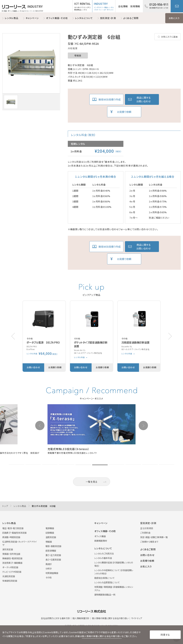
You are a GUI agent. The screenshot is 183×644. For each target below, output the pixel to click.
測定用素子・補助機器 (12, 563)
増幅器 (78, 55)
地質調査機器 (52, 573)
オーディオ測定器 (10, 567)
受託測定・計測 (108, 18)
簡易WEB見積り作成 (110, 99)
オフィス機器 (100, 536)
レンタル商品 (12, 18)
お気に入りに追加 (169, 37)
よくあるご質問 (131, 18)
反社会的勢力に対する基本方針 (55, 618)
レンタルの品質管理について (107, 582)
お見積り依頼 (124, 112)
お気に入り (174, 18)
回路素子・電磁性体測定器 (14, 533)
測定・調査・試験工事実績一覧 (154, 537)
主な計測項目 (147, 528)
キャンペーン (32, 18)
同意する (165, 635)
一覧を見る (92, 482)
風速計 (49, 564)
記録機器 (50, 533)
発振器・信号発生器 (11, 554)
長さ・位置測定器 (53, 560)
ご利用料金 (145, 533)
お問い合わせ (177, 6)
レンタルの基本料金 (103, 558)
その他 (49, 577)
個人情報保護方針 (81, 618)
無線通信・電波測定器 (12, 558)
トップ (5, 506)
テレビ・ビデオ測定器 (12, 572)
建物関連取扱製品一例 (105, 595)
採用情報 (135, 6)
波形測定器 (8, 549)
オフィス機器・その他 (57, 18)
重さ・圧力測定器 (53, 555)
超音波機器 (51, 551)
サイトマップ (137, 618)
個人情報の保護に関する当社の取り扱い (110, 618)
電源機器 (50, 528)
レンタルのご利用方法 (104, 554)
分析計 (49, 568)
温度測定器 (51, 537)
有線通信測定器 (10, 581)
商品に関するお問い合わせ (144, 99)
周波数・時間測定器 (11, 537)
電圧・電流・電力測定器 (13, 528)
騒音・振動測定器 (53, 546)
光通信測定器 (9, 576)
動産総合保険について (105, 578)
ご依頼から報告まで (149, 542)
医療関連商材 (101, 541)
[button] (170, 336)
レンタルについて (84, 18)
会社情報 (123, 6)
